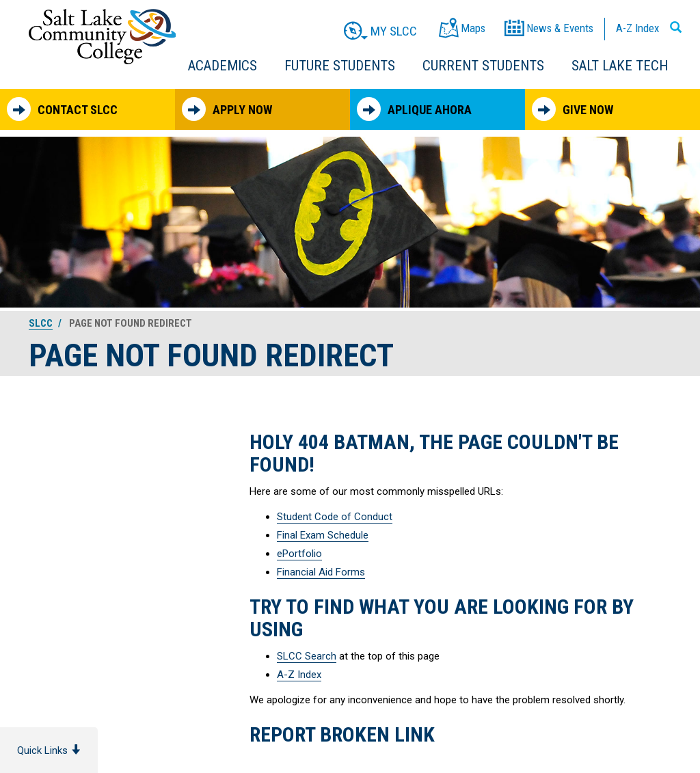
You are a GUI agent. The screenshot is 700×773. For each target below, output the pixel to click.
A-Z (637, 28)
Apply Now (227, 109)
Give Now (573, 109)
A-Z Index (299, 675)
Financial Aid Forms (321, 572)
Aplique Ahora (414, 109)
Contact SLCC (62, 109)
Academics (223, 66)
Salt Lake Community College (102, 37)
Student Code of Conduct (335, 517)
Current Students (483, 66)
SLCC (41, 323)
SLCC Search (307, 656)
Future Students (340, 66)
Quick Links (49, 750)
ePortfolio (299, 554)
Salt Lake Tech (620, 66)
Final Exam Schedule (323, 535)
